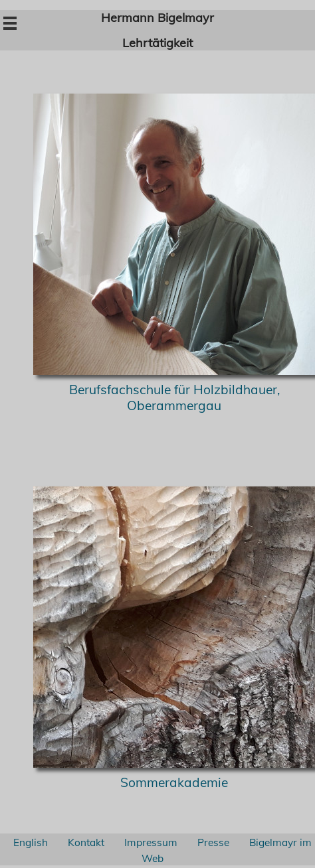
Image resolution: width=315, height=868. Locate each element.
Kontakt (86, 842)
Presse (213, 842)
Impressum (151, 842)
